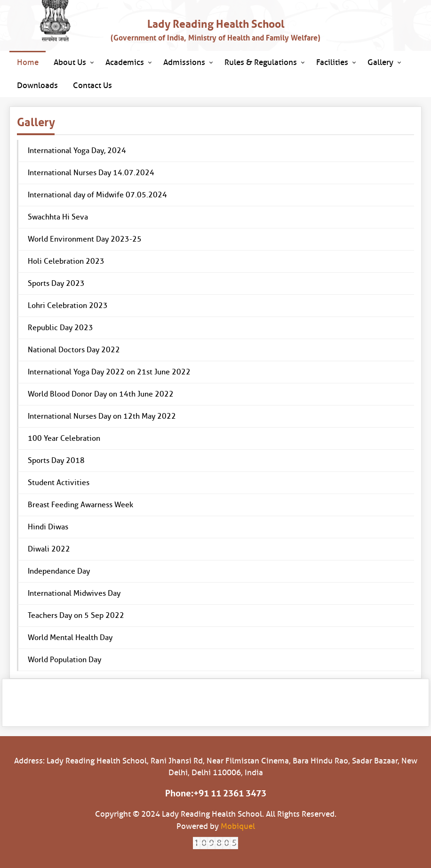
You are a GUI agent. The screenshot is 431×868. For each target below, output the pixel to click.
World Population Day (64, 660)
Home (28, 62)
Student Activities (59, 483)
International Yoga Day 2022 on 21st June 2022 (109, 372)
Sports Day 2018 (56, 460)
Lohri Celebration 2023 (68, 305)
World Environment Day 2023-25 (85, 239)
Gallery (380, 62)
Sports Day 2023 (56, 283)
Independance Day (59, 571)
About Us (70, 62)
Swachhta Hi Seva (58, 217)
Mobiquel (238, 826)
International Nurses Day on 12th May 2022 (102, 416)
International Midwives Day (74, 593)
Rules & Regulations (261, 62)
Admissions (184, 62)
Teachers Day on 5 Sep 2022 (76, 615)
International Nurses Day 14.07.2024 (91, 173)
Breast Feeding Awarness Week (80, 505)
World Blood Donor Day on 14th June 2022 (101, 394)
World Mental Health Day (70, 637)
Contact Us (92, 85)
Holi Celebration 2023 (66, 261)
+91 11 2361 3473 (230, 793)
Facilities (332, 62)
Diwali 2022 (49, 549)
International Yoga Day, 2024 (77, 150)
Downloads (37, 85)
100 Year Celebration (64, 438)
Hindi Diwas (48, 527)
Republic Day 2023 (60, 328)
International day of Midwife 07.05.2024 (97, 195)
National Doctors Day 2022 (74, 350)
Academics (125, 62)
